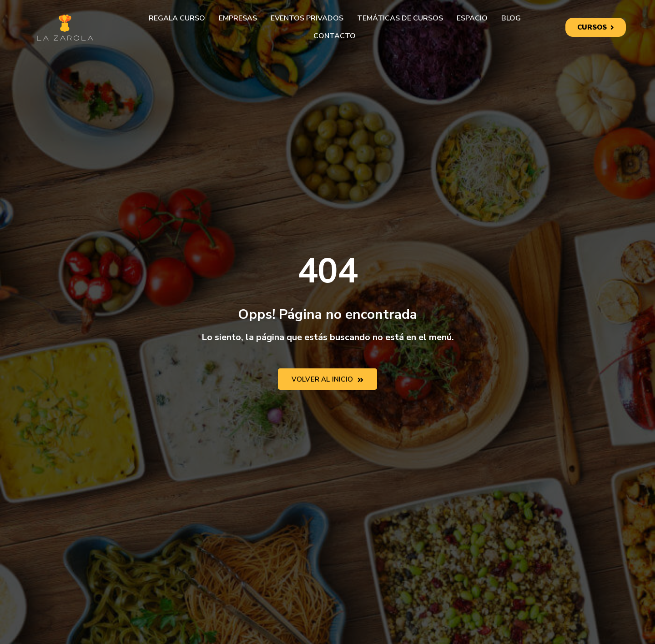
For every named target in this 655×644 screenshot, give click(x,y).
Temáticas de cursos (400, 18)
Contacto (335, 36)
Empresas (238, 18)
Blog (511, 18)
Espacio (472, 18)
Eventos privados (307, 18)
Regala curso (177, 18)
